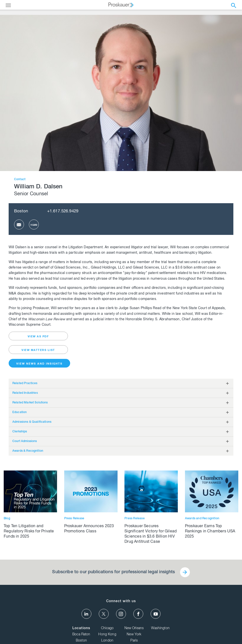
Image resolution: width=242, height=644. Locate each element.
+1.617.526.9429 (63, 211)
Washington (160, 628)
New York (134, 635)
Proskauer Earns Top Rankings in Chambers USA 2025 (210, 532)
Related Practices (25, 383)
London (107, 641)
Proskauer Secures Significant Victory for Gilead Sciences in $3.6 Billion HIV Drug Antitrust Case (151, 534)
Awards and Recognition (202, 519)
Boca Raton (81, 635)
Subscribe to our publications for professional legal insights (113, 572)
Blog (7, 519)
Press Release (74, 519)
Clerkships (20, 432)
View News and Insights (39, 364)
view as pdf (38, 337)
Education (20, 412)
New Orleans (134, 628)
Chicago (107, 628)
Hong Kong (107, 635)
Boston (21, 211)
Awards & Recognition (28, 451)
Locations (81, 628)
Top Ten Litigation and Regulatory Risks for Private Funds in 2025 (29, 532)
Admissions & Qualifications (32, 422)
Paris (134, 641)
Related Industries (25, 393)
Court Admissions (25, 441)
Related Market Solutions (30, 403)
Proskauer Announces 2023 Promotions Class (89, 529)
